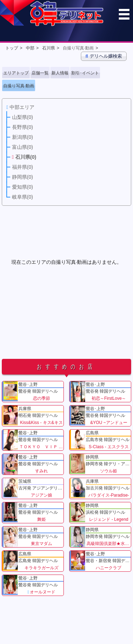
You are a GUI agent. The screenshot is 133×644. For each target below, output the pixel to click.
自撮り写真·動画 (78, 48)
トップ (12, 48)
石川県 (49, 48)
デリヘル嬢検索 (104, 56)
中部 (30, 48)
